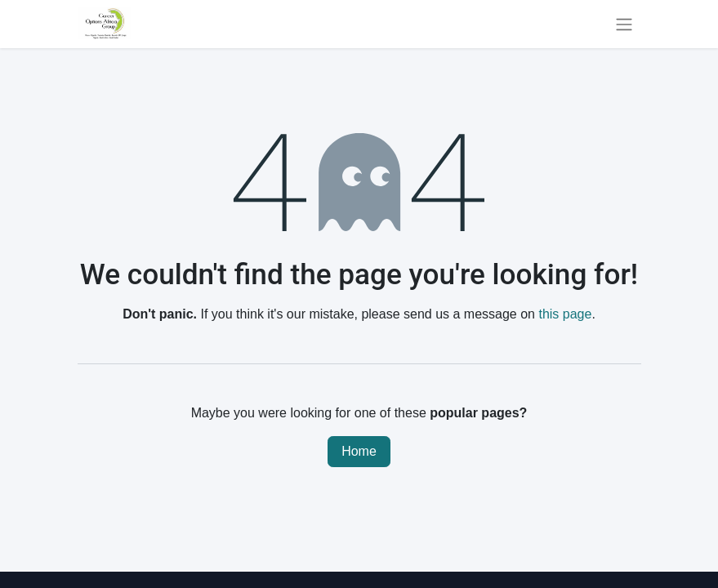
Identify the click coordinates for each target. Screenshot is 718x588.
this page (565, 314)
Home (359, 451)
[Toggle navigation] (624, 24)
